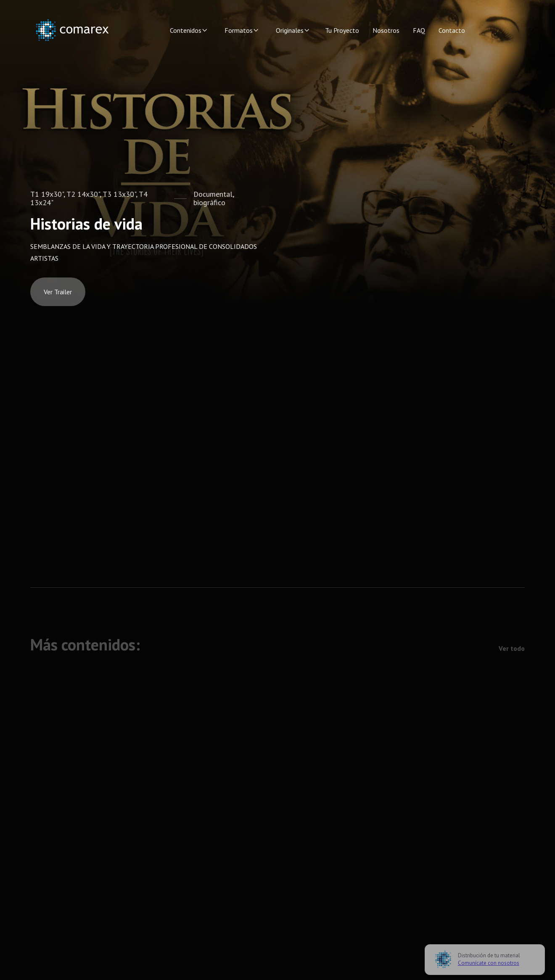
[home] (72, 30)
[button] (189, 30)
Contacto (452, 30)
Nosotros (386, 30)
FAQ (419, 30)
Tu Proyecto (342, 30)
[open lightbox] (58, 292)
